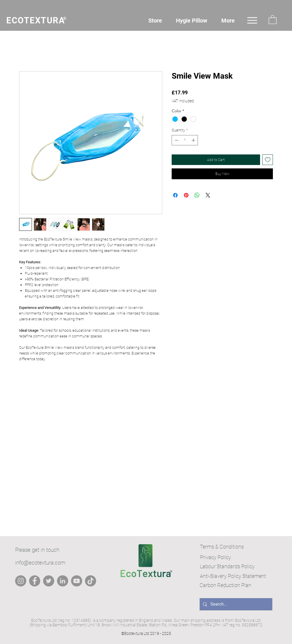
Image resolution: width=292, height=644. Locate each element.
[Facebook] (35, 581)
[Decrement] (176, 140)
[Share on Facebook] (175, 195)
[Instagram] (21, 581)
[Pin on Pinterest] (186, 195)
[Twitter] (49, 581)
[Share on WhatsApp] (197, 195)
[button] (273, 19)
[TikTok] (91, 581)
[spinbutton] (185, 140)
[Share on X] (208, 195)
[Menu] (252, 20)
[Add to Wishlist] (268, 160)
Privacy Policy (215, 557)
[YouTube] (77, 581)
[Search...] (235, 604)
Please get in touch (37, 550)
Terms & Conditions (222, 547)
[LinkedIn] (63, 581)
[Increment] (194, 140)
